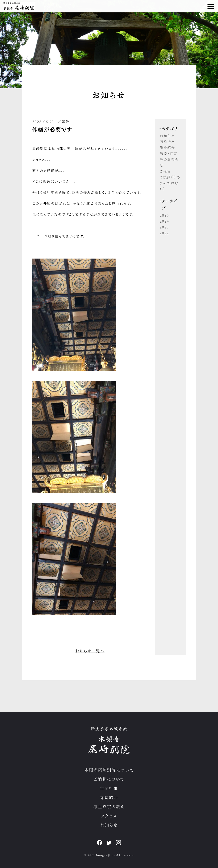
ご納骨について (109, 779)
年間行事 (109, 788)
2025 (164, 215)
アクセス (109, 816)
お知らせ (167, 136)
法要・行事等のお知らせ (169, 159)
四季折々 (167, 142)
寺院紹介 (109, 797)
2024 (164, 221)
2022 (164, 233)
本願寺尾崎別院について (109, 770)
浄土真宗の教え (109, 806)
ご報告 (64, 122)
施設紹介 (167, 148)
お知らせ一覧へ (90, 651)
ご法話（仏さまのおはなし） (170, 183)
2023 (164, 227)
